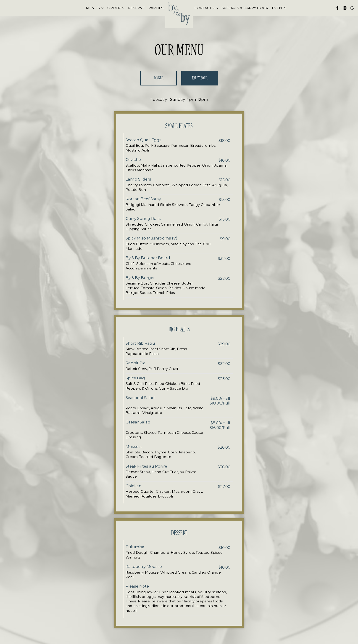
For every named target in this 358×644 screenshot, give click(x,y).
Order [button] (116, 8)
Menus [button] (95, 8)
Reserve (136, 8)
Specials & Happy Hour (245, 8)
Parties (156, 8)
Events (279, 8)
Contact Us (206, 8)
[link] (179, 15)
